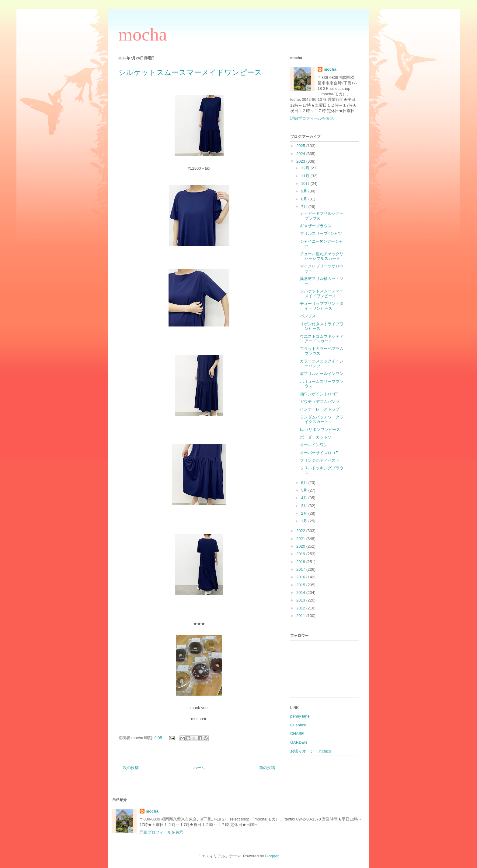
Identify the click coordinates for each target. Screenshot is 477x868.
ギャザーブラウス (316, 226)
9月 (305, 191)
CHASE (297, 734)
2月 (305, 513)
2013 (301, 600)
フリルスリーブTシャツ (321, 233)
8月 (305, 199)
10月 (306, 183)
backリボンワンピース (320, 430)
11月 (306, 176)
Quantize (298, 725)
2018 (301, 562)
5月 (305, 490)
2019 (301, 554)
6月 (305, 483)
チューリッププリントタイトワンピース (322, 306)
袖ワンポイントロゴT (319, 394)
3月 (305, 506)
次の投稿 (131, 768)
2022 (301, 531)
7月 (305, 207)
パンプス (308, 316)
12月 (306, 168)
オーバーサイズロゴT (319, 453)
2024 (301, 154)
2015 (301, 585)
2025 (301, 146)
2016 (301, 577)
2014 (301, 593)
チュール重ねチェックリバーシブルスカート (322, 256)
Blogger (272, 856)
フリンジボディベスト (320, 460)
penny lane (300, 716)
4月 (305, 498)
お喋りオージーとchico (311, 751)
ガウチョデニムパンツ (320, 402)
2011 (301, 616)
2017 (301, 569)
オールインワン (314, 445)
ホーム (199, 768)
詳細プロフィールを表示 (312, 118)
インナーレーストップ (320, 409)
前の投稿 (267, 768)
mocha (143, 34)
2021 (301, 539)
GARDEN (299, 742)
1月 (305, 521)
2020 (301, 546)
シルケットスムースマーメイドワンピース (322, 293)
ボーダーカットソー (318, 437)
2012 (301, 608)
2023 (301, 161)
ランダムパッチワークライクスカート (322, 420)
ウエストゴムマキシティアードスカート (322, 339)
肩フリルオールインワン (322, 374)
